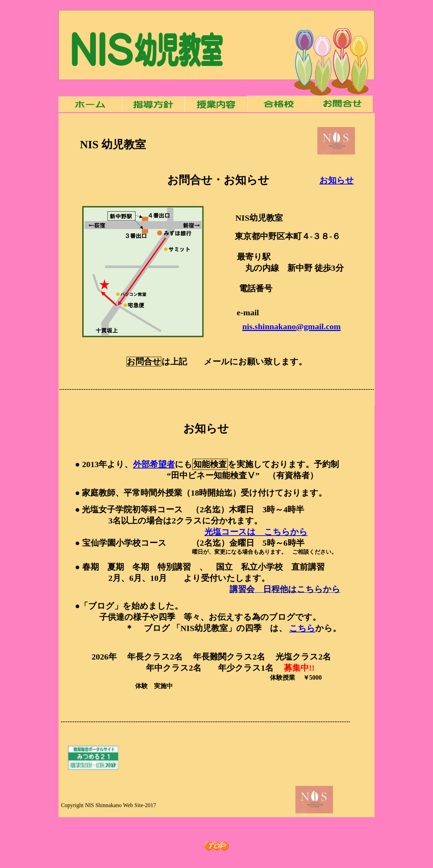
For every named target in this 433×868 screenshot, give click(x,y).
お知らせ (337, 180)
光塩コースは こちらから (256, 532)
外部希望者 (154, 464)
